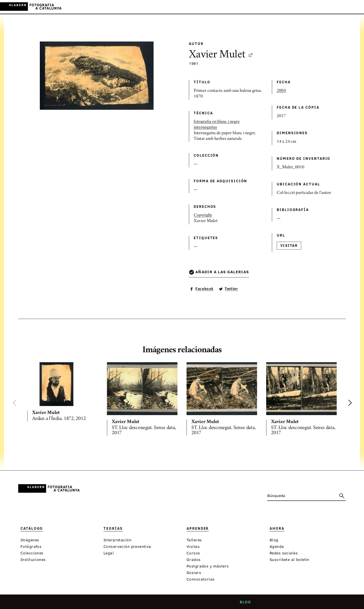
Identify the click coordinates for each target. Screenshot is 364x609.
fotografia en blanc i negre (217, 122)
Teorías (144, 7)
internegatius (205, 128)
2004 (281, 91)
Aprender (167, 7)
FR (355, 7)
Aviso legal (220, 604)
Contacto (192, 604)
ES (340, 7)
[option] (63, 393)
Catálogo (121, 7)
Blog (243, 604)
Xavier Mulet (221, 55)
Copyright (203, 216)
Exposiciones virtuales (226, 7)
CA (332, 7)
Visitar (289, 245)
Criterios (165, 604)
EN (347, 7)
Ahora (189, 7)
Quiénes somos (132, 604)
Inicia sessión (310, 7)
